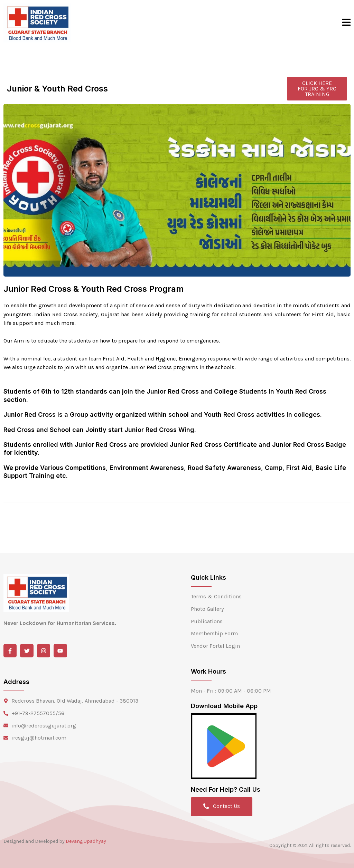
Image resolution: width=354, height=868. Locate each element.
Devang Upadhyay (86, 841)
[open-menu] (346, 23)
